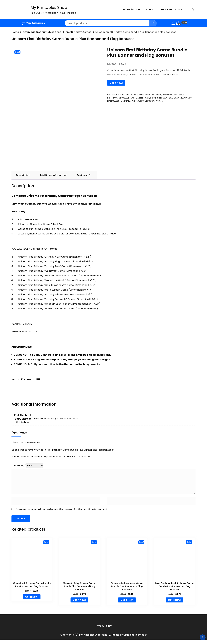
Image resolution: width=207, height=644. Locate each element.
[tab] (23, 175)
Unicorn (150, 101)
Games (188, 98)
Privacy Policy (104, 626)
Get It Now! (116, 83)
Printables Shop (132, 9)
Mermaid (126, 101)
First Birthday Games (132, 95)
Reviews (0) (84, 175)
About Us (151, 9)
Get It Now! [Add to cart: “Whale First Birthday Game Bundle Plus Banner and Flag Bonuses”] (32, 597)
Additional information (53, 175)
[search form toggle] (193, 10)
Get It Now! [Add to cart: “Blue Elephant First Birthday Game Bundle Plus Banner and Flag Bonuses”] (175, 600)
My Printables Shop (49, 8)
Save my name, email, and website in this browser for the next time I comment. (62, 509)
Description (23, 175)
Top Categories (33, 23)
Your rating (19, 465)
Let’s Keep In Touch (173, 9)
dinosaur (124, 98)
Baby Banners (170, 95)
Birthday (112, 98)
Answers (157, 95)
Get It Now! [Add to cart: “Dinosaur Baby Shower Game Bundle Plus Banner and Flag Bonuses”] (127, 600)
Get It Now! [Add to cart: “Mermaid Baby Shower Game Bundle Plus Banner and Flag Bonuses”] (79, 600)
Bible (181, 95)
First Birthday (159, 98)
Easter (134, 98)
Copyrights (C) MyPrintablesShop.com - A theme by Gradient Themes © (103, 635)
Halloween (113, 101)
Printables (138, 101)
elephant (144, 98)
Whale (159, 101)
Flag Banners (175, 98)
